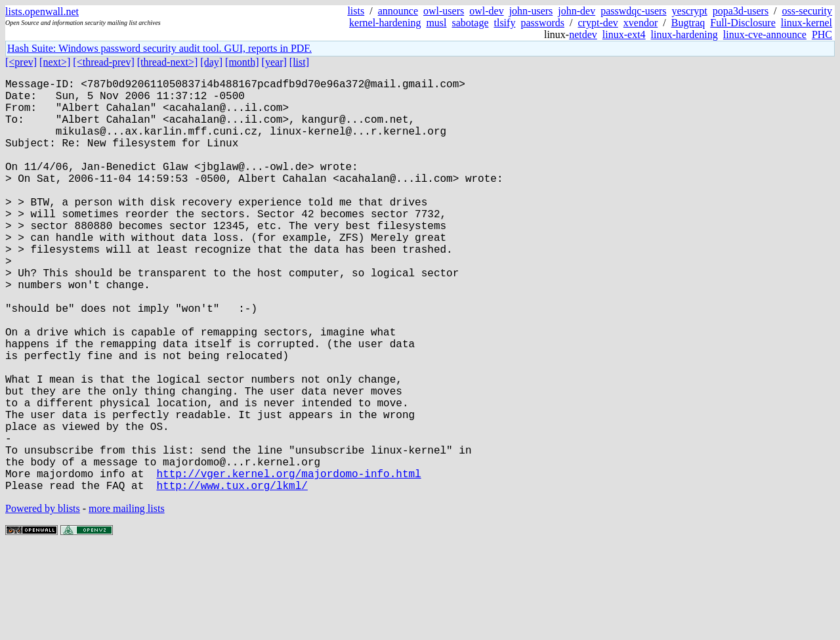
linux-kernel (807, 23)
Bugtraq (688, 23)
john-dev (577, 11)
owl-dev (486, 11)
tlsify (504, 23)
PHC (822, 34)
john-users (531, 11)
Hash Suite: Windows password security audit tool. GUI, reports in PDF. (159, 48)
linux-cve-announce (765, 34)
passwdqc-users (633, 11)
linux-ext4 (624, 34)
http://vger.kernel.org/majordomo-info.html (288, 563)
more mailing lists (127, 600)
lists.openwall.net (42, 11)
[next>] (55, 62)
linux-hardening (684, 34)
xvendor (640, 23)
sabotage (471, 23)
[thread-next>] (168, 62)
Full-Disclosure (743, 23)
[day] (211, 62)
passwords (542, 23)
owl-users (444, 11)
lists (356, 11)
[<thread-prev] (103, 62)
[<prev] (21, 62)
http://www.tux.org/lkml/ (232, 577)
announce (398, 11)
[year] (274, 62)
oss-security (807, 11)
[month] (242, 62)
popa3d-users (741, 11)
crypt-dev (598, 23)
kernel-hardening (385, 23)
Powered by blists (43, 600)
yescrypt (690, 11)
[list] (299, 62)
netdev (583, 34)
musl (436, 23)
